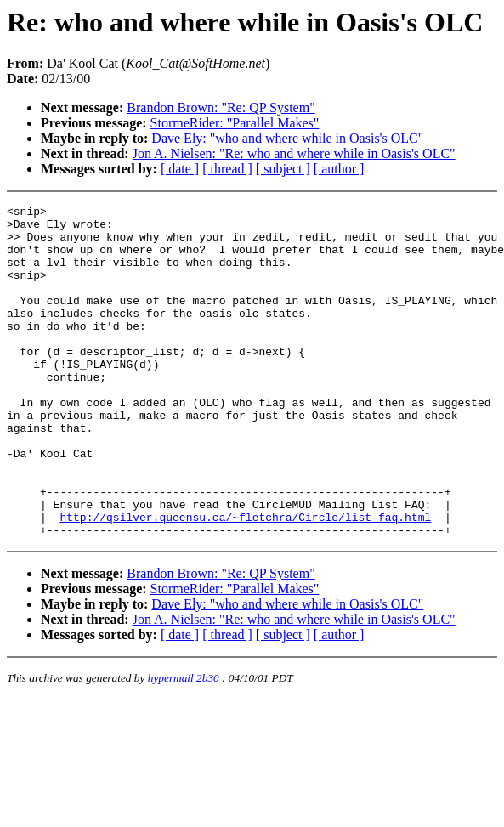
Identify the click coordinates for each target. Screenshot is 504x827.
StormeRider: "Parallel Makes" (235, 123)
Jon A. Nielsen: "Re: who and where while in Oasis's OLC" (294, 153)
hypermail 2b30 (184, 744)
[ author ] (339, 169)
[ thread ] (227, 169)
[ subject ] (283, 169)
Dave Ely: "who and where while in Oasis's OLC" (287, 138)
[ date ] (180, 169)
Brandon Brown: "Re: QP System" (221, 108)
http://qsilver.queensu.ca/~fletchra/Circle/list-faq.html (245, 581)
